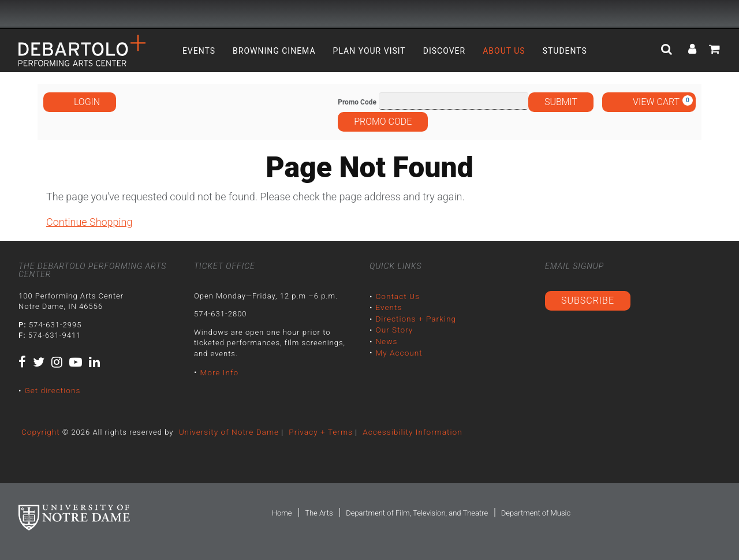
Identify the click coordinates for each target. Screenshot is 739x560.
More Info (218, 372)
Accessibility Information (402, 431)
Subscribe (588, 300)
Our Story (393, 328)
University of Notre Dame (225, 431)
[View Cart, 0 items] (649, 102)
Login (80, 102)
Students (565, 51)
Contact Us (396, 296)
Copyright (40, 431)
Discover (444, 51)
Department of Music (536, 512)
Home (282, 512)
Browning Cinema (274, 51)
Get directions (51, 390)
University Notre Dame (105, 14)
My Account (398, 349)
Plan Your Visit (369, 51)
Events (199, 51)
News (386, 339)
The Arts (319, 512)
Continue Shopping (89, 222)
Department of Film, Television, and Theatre (417, 512)
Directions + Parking (414, 317)
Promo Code (357, 102)
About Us (504, 51)
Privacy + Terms (313, 431)
